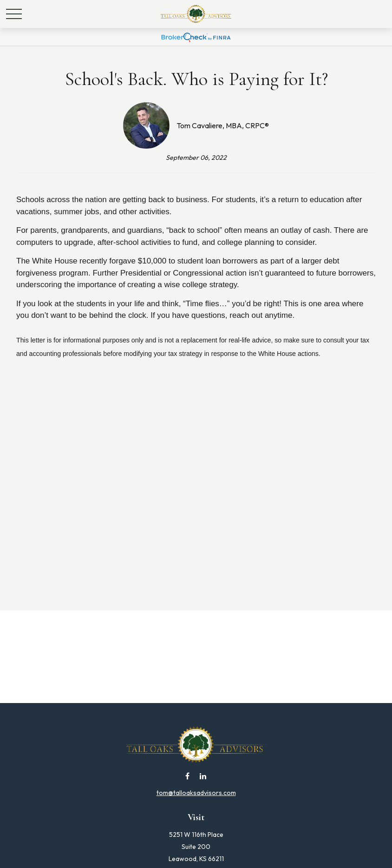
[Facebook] (187, 776)
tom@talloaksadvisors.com (196, 793)
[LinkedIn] (203, 776)
